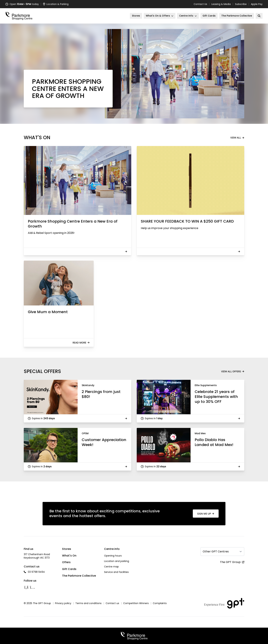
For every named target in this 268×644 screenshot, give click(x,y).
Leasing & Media (221, 4)
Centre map (111, 567)
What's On (69, 556)
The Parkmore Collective (79, 576)
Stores (67, 549)
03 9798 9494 (36, 572)
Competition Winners (136, 603)
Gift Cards (69, 569)
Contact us (112, 603)
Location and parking (117, 561)
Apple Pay (257, 4)
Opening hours (113, 556)
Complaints (160, 603)
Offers (66, 562)
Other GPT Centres (216, 551)
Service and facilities (116, 572)
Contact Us (200, 4)
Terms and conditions (88, 603)
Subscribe (241, 4)
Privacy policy (63, 603)
